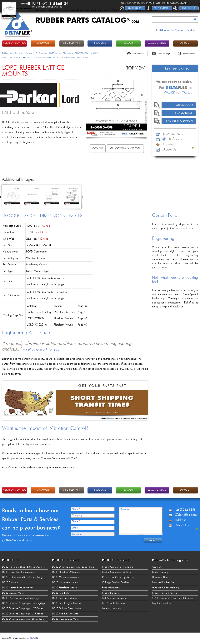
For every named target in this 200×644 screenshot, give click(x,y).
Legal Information (161, 603)
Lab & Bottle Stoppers (114, 603)
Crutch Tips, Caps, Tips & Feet (118, 577)
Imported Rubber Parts (164, 583)
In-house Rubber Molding (165, 588)
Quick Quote (184, 105)
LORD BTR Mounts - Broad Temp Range (23, 577)
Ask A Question (183, 113)
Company (77, 515)
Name (76, 509)
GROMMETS (43, 43)
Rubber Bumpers (111, 593)
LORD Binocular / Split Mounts (18, 572)
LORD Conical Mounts (14, 593)
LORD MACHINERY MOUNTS (49, 58)
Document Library (161, 577)
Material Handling (112, 609)
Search (195, 19)
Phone (76, 522)
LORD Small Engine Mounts (66, 603)
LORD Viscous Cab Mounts (66, 619)
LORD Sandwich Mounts (65, 598)
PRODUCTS (100, 43)
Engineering (189, 8)
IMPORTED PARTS (72, 43)
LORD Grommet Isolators (65, 577)
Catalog (98, 149)
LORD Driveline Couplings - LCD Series (23, 609)
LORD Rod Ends (60, 593)
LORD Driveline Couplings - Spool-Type (73, 567)
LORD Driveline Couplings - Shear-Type (23, 619)
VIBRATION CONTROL (14, 43)
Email (76, 528)
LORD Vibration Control (170, 30)
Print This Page (139, 54)
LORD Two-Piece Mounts (65, 614)
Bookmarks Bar (189, 54)
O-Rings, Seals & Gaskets (116, 583)
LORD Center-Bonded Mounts (18, 588)
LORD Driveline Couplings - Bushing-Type (24, 603)
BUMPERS (129, 43)
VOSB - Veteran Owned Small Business (173, 598)
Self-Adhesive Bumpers (114, 598)
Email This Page (164, 54)
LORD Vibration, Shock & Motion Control (24, 567)
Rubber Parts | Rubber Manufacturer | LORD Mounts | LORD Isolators (32, 53)
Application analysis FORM (125, 149)
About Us (157, 567)
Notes (76, 216)
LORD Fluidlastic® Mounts (66, 572)
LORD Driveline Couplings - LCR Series (22, 614)
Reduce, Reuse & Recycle (165, 593)
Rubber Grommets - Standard (118, 567)
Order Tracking (160, 572)
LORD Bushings (10, 583)
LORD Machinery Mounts (65, 583)
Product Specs (20, 216)
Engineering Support (180, 121)
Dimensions (52, 216)
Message (125, 509)
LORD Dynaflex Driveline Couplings (21, 598)
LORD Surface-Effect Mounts (67, 609)
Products (192, 30)
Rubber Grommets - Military (117, 572)
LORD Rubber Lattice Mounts (76, 58)
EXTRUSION (185, 43)
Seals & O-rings (157, 43)
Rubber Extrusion (111, 588)
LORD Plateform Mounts (65, 588)
